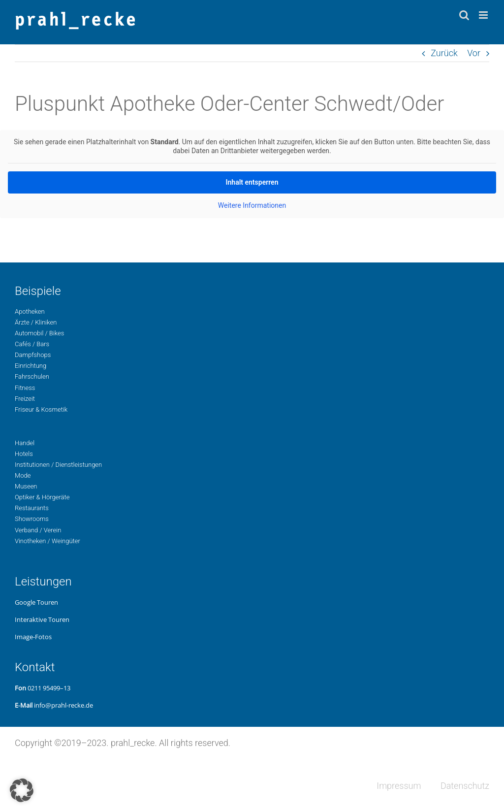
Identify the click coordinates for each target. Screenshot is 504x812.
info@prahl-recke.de (63, 705)
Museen (26, 486)
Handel (25, 443)
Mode (23, 475)
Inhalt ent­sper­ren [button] (252, 182)
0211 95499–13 (49, 688)
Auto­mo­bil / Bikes (39, 333)
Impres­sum (399, 786)
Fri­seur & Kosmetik (41, 409)
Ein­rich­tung (31, 366)
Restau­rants (32, 508)
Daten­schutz (465, 786)
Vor (474, 53)
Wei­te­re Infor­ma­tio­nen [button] (252, 205)
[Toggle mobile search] (464, 15)
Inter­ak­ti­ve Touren (42, 619)
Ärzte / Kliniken (36, 322)
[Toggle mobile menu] (484, 15)
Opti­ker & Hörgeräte (42, 497)
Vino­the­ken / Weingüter (47, 541)
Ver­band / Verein (38, 530)
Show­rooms (32, 519)
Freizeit (25, 399)
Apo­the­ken (30, 311)
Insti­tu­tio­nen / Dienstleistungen (58, 465)
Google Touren (36, 602)
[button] (22, 790)
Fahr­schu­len (32, 376)
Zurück (444, 53)
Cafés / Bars (32, 344)
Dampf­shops (33, 355)
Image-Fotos (33, 637)
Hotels (24, 454)
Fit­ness (25, 388)
